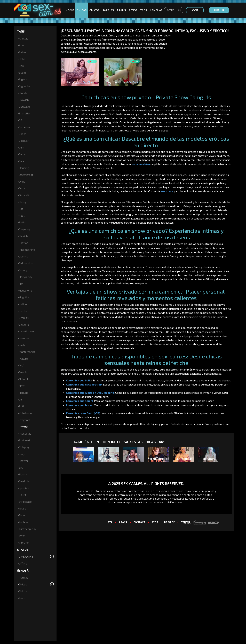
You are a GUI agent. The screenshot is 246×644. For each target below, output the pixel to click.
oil (20, 399)
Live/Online (26, 557)
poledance (25, 413)
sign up (219, 10)
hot (21, 284)
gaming (23, 256)
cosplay (24, 141)
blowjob (24, 100)
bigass (23, 79)
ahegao (24, 38)
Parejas (108, 10)
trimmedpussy (28, 529)
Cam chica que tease (79, 405)
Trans (121, 10)
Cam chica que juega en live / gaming (90, 393)
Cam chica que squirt (80, 401)
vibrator (24, 542)
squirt (22, 495)
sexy (22, 454)
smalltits (24, 481)
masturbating (27, 352)
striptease (25, 502)
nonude (24, 393)
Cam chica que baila (79, 380)
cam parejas (207, 491)
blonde (23, 93)
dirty (22, 188)
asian (22, 52)
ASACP (123, 522)
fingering (25, 229)
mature (23, 359)
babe (22, 59)
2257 (155, 522)
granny (23, 270)
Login (195, 10)
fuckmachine (27, 250)
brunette (24, 113)
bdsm (22, 72)
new (22, 386)
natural (23, 379)
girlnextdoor (26, 263)
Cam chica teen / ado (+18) (83, 413)
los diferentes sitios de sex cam (133, 498)
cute (22, 161)
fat (21, 209)
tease (22, 508)
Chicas (82, 10)
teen (22, 515)
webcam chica (141, 164)
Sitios (133, 10)
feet (22, 215)
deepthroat (26, 175)
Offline (23, 563)
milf (21, 365)
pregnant (25, 420)
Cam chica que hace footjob (84, 384)
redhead (24, 440)
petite (23, 406)
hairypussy (26, 277)
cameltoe (25, 127)
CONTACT (139, 522)
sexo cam (167, 191)
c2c (21, 120)
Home (70, 10)
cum (21, 147)
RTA (110, 522)
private (23, 427)
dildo (22, 181)
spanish (24, 488)
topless (23, 522)
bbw (22, 66)
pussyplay (25, 433)
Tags (144, 10)
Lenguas (156, 10)
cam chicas (177, 491)
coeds (23, 134)
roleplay (24, 447)
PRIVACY (169, 522)
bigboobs (25, 86)
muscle (23, 372)
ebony (23, 202)
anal (22, 45)
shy (21, 468)
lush (22, 345)
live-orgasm (27, 331)
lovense (24, 338)
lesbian (24, 318)
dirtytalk (24, 195)
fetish (23, 222)
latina (23, 304)
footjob (24, 243)
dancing (24, 168)
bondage (24, 107)
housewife (25, 290)
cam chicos (191, 491)
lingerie (24, 324)
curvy (22, 154)
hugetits (24, 297)
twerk (23, 536)
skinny (23, 474)
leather (24, 311)
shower (24, 461)
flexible (24, 236)
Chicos (94, 10)
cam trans (86, 495)
